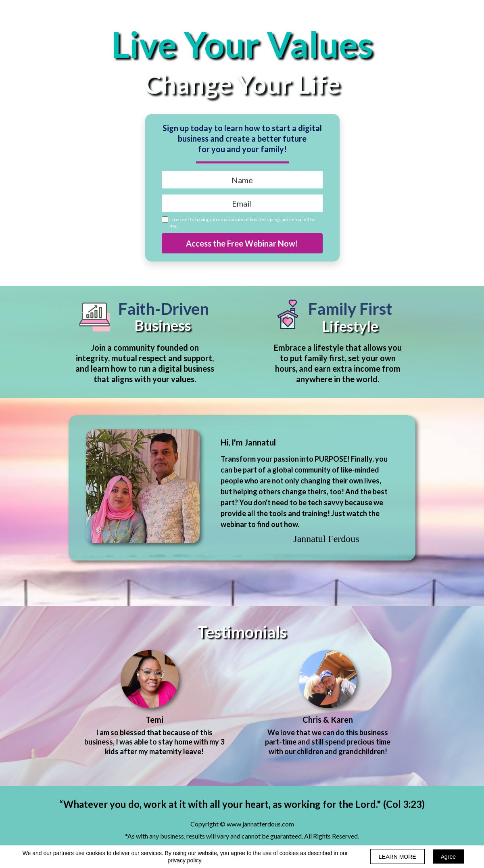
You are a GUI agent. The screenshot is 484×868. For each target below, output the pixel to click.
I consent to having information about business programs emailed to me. (242, 223)
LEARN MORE (397, 857)
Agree (448, 857)
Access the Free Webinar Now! (242, 243)
